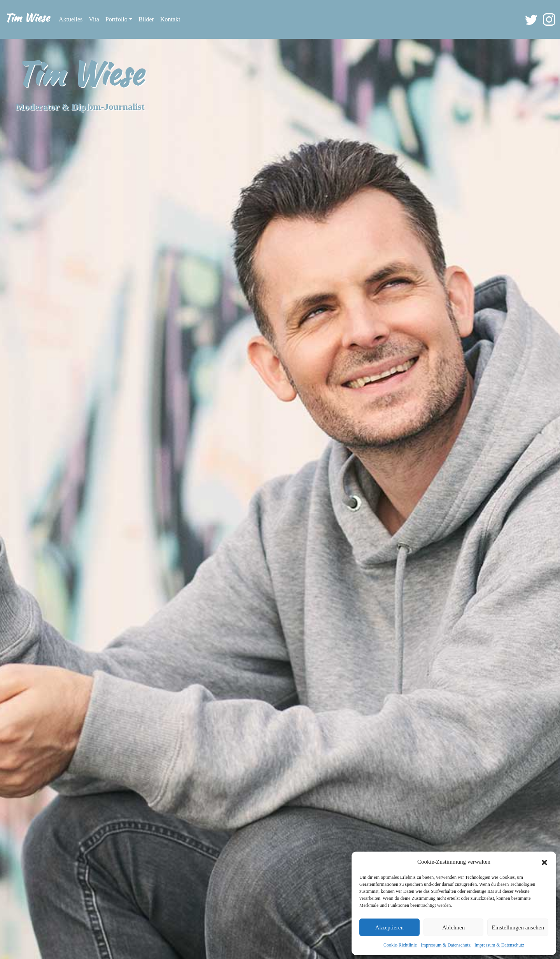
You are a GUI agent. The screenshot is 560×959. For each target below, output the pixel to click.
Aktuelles (71, 19)
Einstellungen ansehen (518, 927)
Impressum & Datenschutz (446, 945)
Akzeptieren (389, 927)
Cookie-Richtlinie (400, 945)
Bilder (146, 19)
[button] (544, 862)
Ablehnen (453, 927)
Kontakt (170, 19)
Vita (94, 19)
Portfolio (116, 19)
